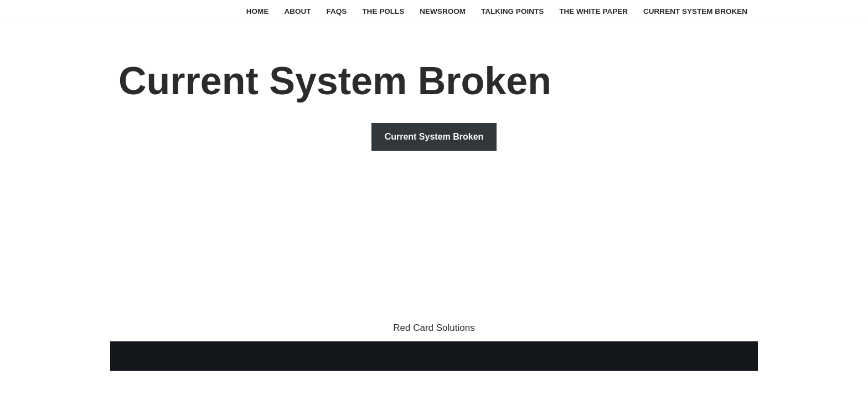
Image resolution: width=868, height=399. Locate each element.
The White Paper (593, 11)
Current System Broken (695, 11)
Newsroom (441, 11)
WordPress (224, 384)
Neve (130, 384)
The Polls (382, 11)
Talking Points (512, 11)
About (296, 11)
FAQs (335, 11)
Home (256, 11)
